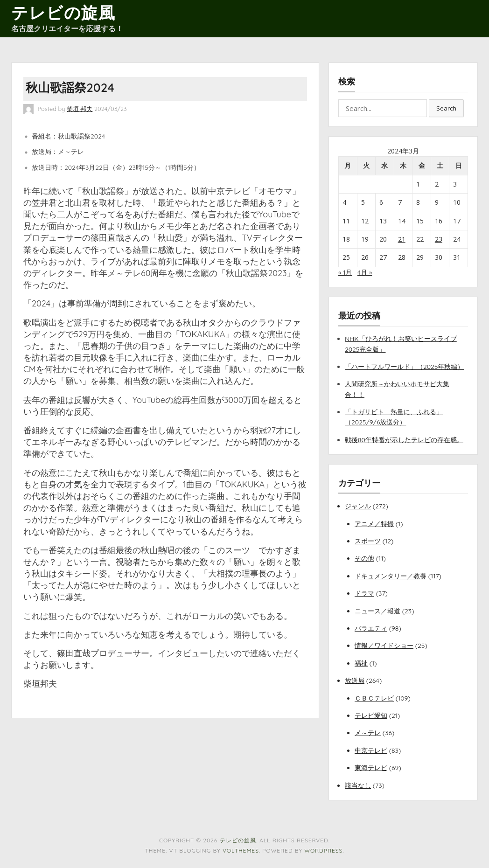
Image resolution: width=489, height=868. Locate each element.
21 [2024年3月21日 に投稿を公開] (402, 239)
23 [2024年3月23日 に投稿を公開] (439, 239)
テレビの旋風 (63, 13)
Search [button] (446, 108)
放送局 (355, 681)
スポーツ (368, 541)
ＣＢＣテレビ (374, 698)
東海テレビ (371, 768)
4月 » (365, 272)
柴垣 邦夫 (80, 109)
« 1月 (345, 272)
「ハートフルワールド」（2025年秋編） (404, 367)
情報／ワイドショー (384, 646)
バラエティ (371, 628)
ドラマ (364, 593)
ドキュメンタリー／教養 (391, 576)
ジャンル (358, 506)
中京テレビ (371, 750)
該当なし (358, 785)
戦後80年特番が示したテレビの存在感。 (404, 440)
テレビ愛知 (371, 715)
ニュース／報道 (377, 611)
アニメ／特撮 (374, 524)
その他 (364, 558)
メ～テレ (368, 733)
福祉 (361, 663)
